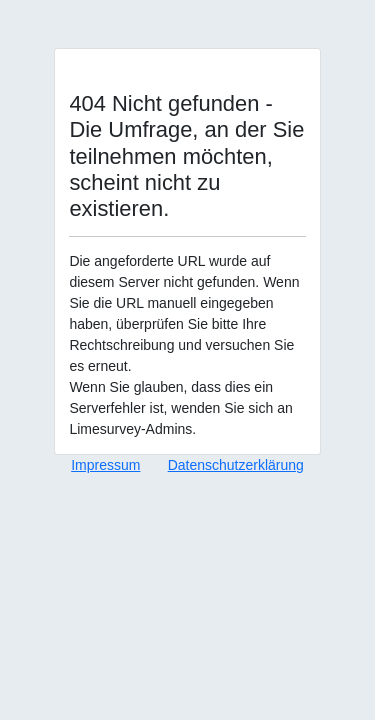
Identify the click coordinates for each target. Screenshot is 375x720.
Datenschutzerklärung (236, 465)
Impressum (105, 465)
